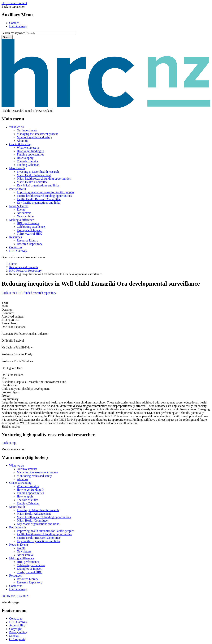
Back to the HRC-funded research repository (29, 293)
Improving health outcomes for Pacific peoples (45, 192)
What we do (17, 127)
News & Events (19, 206)
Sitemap (14, 636)
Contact (14, 23)
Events (21, 209)
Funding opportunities (30, 154)
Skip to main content (14, 3)
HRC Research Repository (25, 271)
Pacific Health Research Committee (39, 199)
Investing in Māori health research (38, 172)
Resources (15, 237)
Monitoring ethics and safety (34, 137)
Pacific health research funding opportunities (44, 196)
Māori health (17, 168)
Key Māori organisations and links (38, 185)
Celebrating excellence (31, 227)
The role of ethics (28, 161)
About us (22, 141)
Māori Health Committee (32, 182)
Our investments (27, 130)
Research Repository (30, 244)
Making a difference (22, 220)
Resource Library (28, 240)
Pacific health (18, 189)
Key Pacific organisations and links (38, 203)
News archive (25, 216)
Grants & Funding (20, 144)
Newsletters (24, 213)
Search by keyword (13, 33)
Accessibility (17, 625)
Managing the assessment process (37, 134)
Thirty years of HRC (29, 234)
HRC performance (28, 223)
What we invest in (28, 148)
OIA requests (17, 639)
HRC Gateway (18, 26)
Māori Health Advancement (34, 175)
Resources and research (24, 267)
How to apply (25, 158)
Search (7, 37)
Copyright (15, 629)
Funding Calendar (28, 165)
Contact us (16, 247)
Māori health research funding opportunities (44, 179)
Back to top (9, 443)
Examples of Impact (29, 230)
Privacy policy (18, 632)
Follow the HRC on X (15, 596)
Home (13, 264)
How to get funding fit (30, 151)
